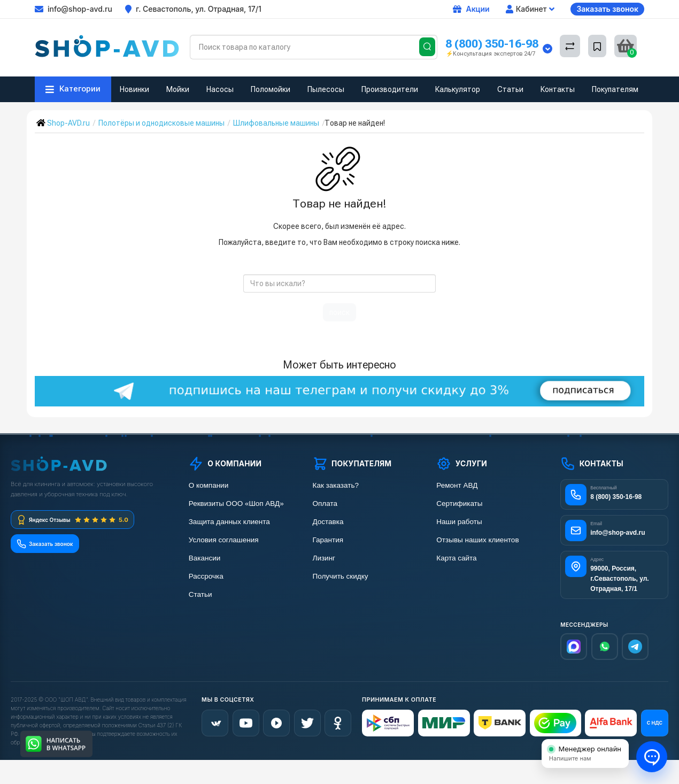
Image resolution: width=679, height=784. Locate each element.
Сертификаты (459, 504)
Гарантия (328, 540)
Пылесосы (326, 89)
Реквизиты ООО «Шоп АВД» (236, 504)
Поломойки (271, 89)
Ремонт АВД (457, 485)
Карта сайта (456, 558)
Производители (390, 89)
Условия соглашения (224, 540)
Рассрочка (206, 576)
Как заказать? (336, 485)
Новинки (134, 89)
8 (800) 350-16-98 (492, 44)
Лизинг (324, 558)
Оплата (325, 504)
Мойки (178, 89)
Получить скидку (341, 576)
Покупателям (615, 89)
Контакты (558, 89)
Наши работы (459, 522)
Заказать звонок (607, 9)
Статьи (510, 89)
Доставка (328, 522)
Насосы (220, 89)
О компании (209, 485)
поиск (339, 312)
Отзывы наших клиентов (477, 540)
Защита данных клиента (229, 522)
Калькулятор (458, 89)
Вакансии (205, 558)
